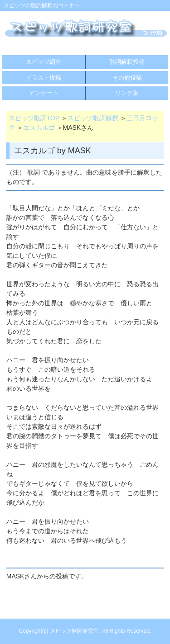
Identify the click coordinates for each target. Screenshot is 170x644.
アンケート (44, 93)
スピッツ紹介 (44, 62)
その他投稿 (127, 78)
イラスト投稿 (44, 78)
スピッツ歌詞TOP (34, 118)
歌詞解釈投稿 (127, 62)
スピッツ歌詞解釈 (93, 118)
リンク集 (127, 93)
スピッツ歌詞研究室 (74, 631)
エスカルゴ (39, 128)
